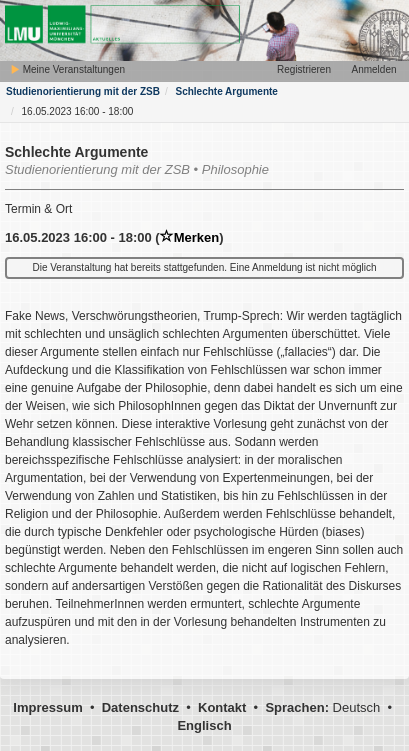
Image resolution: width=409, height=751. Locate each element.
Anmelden (373, 69)
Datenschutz (140, 707)
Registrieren (304, 69)
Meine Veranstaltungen (67, 69)
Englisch (204, 725)
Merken (190, 237)
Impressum (47, 707)
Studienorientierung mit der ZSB (83, 91)
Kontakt (222, 707)
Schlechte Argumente (226, 91)
